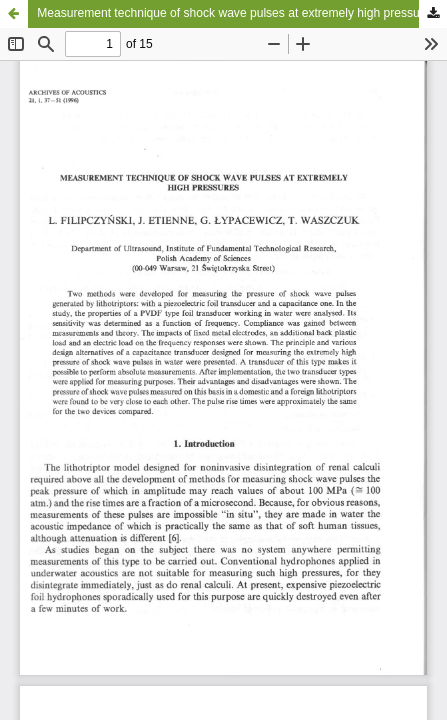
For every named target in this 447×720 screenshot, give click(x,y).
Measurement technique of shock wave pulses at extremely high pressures (236, 13)
